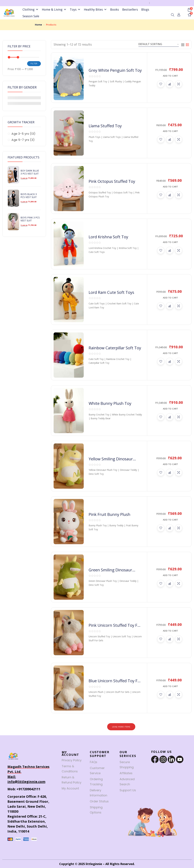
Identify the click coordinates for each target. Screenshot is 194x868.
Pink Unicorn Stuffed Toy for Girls (115, 628)
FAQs (94, 762)
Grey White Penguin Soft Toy (115, 70)
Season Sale (31, 16)
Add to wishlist (161, 84)
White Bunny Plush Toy (110, 403)
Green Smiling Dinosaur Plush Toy (110, 572)
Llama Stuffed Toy (105, 126)
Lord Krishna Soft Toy (108, 237)
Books (115, 9)
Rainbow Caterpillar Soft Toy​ (115, 348)
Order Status (99, 801)
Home (38, 25)
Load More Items (121, 727)
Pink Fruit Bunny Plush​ (109, 514)
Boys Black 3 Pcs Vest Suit (29, 196)
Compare (170, 84)
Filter (34, 64)
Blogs (145, 9)
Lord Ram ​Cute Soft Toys (111, 292)
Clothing (31, 9)
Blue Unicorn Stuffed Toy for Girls (115, 683)
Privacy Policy (72, 760)
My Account (70, 788)
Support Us (128, 790)
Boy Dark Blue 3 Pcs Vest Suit (30, 172)
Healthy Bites (95, 9)
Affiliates (126, 773)
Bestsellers (130, 9)
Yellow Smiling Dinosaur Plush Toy (111, 461)
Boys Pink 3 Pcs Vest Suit (30, 219)
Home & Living (54, 9)
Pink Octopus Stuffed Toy (112, 181)
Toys (75, 9)
